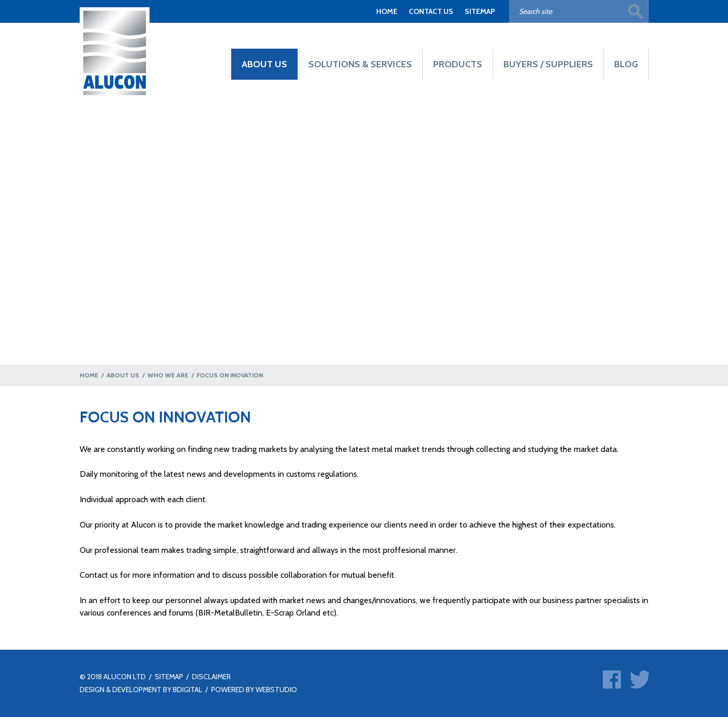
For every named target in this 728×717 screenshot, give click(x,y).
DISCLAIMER (211, 677)
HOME (387, 11)
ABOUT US (264, 64)
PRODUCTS (458, 64)
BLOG (626, 64)
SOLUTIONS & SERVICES (360, 64)
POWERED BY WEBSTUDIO (254, 690)
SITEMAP (480, 11)
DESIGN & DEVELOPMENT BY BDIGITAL (141, 690)
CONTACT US (431, 11)
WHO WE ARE (168, 375)
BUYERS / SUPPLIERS (548, 64)
